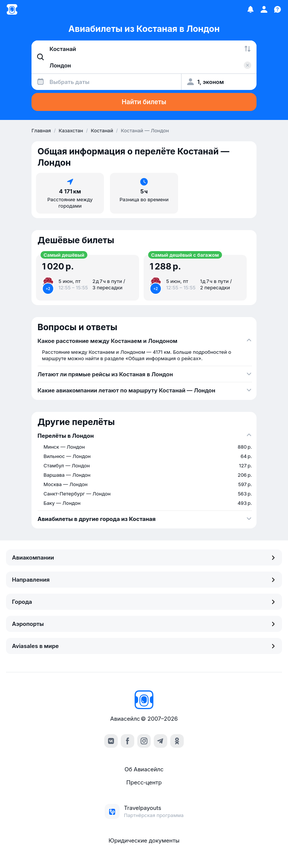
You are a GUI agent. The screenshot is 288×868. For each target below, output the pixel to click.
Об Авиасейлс (144, 769)
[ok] (177, 741)
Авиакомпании (144, 557)
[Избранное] (250, 9)
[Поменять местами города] (247, 49)
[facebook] (127, 741)
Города (144, 602)
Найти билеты (144, 102)
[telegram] (160, 741)
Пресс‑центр (144, 782)
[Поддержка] (277, 9)
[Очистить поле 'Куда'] (247, 65)
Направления (144, 580)
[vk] (111, 741)
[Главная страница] (12, 9)
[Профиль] (264, 9)
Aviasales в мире (144, 646)
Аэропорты (144, 624)
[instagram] (144, 741)
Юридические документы (144, 840)
